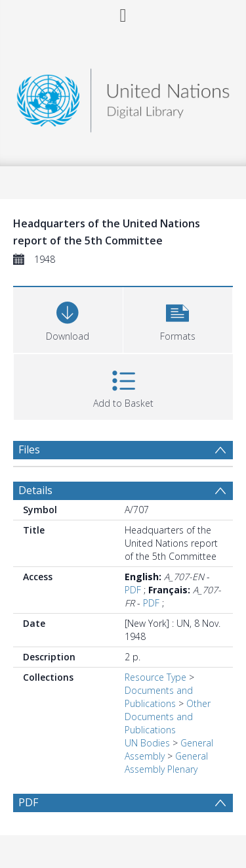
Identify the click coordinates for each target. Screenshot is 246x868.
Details (35, 490)
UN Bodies (147, 743)
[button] (178, 318)
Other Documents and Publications (168, 717)
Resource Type (155, 677)
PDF (133, 590)
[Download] (68, 318)
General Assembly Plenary (166, 763)
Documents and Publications (159, 697)
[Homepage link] (123, 97)
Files (29, 449)
